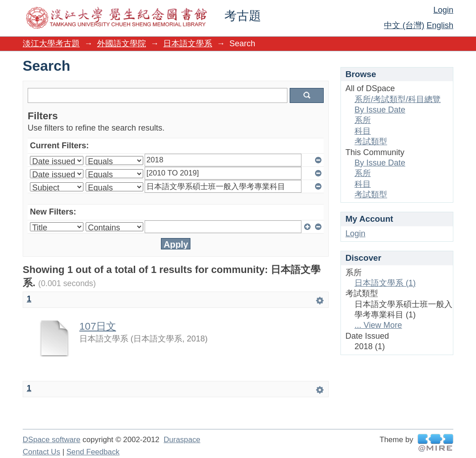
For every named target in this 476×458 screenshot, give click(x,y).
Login (443, 10)
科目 (363, 131)
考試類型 (371, 141)
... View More (378, 325)
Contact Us (41, 452)
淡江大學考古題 (51, 44)
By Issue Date (380, 110)
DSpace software (51, 440)
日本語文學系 (188, 44)
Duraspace (182, 440)
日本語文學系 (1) (385, 283)
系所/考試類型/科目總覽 (398, 99)
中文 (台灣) (404, 25)
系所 (363, 120)
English (440, 25)
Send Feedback (93, 452)
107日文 (98, 326)
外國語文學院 (121, 44)
